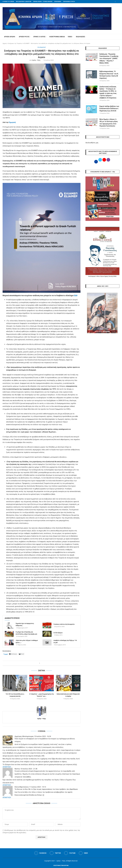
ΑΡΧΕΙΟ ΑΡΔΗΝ (9, 37)
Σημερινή (12, 122)
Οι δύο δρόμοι (58, 633)
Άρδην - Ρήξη (36, 60)
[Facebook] (115, 2)
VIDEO (70, 37)
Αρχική (5, 43)
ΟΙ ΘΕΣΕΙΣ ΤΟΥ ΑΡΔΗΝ (8, 2)
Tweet (6, 654)
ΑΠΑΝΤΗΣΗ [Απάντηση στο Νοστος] (7, 785)
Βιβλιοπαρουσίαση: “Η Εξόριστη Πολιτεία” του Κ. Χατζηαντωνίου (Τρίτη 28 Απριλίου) (109, 75)
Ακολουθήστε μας (92, 143)
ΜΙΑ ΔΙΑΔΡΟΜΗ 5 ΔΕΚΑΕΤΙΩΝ (24, 2)
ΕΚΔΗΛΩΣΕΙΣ (80, 37)
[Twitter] (55, 853)
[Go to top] (61, 865)
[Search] (118, 37)
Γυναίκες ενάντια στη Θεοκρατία (64, 624)
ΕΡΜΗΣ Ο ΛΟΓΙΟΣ (39, 37)
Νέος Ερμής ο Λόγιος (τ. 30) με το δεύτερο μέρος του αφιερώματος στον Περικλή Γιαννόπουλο (109, 123)
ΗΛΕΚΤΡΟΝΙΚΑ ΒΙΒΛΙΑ (57, 37)
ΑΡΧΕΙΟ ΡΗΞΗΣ (24, 37)
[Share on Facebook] (39, 663)
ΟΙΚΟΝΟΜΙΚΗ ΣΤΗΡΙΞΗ (69, 2)
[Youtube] (70, 853)
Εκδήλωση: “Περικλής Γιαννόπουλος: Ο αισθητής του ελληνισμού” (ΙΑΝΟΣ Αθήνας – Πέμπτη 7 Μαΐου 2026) (109, 59)
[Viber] (83, 853)
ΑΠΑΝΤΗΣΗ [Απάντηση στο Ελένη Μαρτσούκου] (7, 797)
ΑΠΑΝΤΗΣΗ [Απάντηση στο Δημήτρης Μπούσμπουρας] (7, 767)
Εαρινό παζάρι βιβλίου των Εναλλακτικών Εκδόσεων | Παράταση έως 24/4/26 (109, 109)
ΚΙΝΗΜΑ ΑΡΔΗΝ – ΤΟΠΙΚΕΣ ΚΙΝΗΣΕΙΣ (43, 2)
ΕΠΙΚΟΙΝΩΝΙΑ (58, 2)
